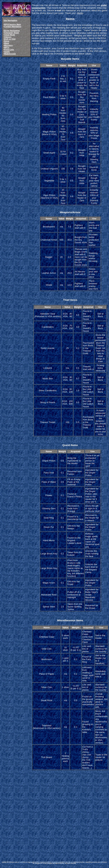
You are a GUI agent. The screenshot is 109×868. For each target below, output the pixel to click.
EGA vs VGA (10, 39)
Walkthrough (10, 54)
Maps (7, 43)
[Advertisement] (54, 815)
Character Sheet (11, 33)
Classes (8, 37)
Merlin (80, 13)
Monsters (8, 45)
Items (7, 41)
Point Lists (9, 50)
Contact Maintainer (13, 27)
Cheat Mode (10, 35)
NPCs (7, 47)
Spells (7, 52)
